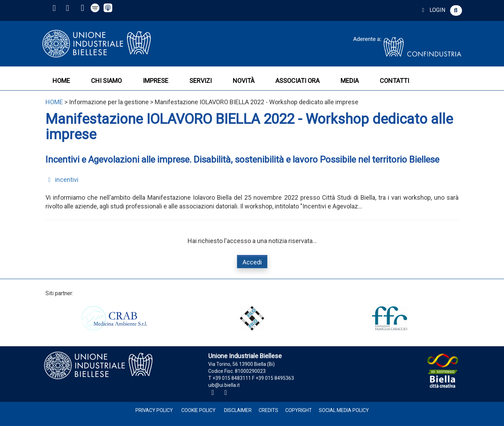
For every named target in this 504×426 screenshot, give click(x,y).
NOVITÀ (244, 81)
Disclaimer (238, 410)
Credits (268, 410)
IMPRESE (156, 81)
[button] (456, 10)
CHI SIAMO (106, 81)
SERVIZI (201, 81)
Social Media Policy (344, 410)
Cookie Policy (198, 410)
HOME (61, 81)
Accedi (252, 262)
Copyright (299, 410)
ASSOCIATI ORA (297, 81)
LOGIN (432, 10)
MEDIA (350, 81)
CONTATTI (394, 81)
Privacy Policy (154, 410)
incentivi (62, 180)
